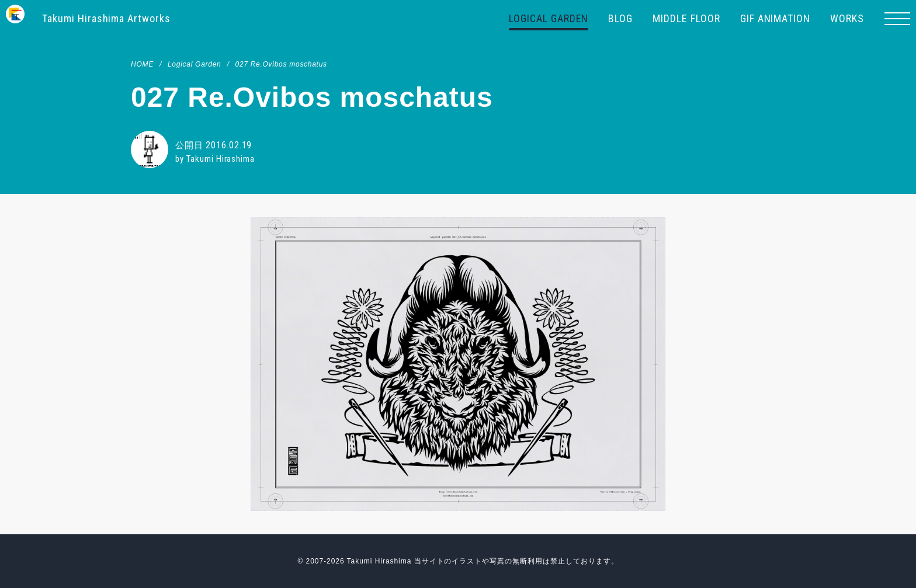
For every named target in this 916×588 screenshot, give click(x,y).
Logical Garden (194, 64)
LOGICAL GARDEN (549, 18)
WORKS (847, 18)
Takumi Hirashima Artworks (106, 18)
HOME (142, 64)
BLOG (620, 18)
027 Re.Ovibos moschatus (281, 64)
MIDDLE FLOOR (686, 18)
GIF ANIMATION (775, 18)
